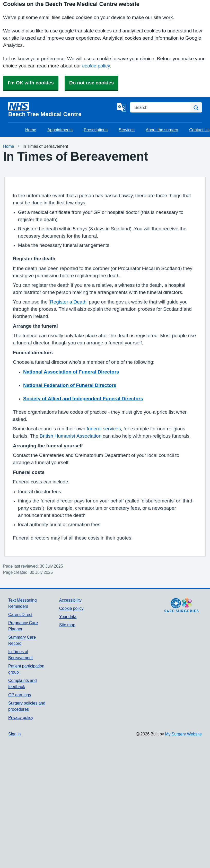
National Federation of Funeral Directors (70, 385)
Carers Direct (20, 614)
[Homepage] (62, 110)
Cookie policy (71, 608)
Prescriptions (96, 130)
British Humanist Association (71, 436)
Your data (68, 617)
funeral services (104, 429)
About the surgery (162, 130)
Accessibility (70, 600)
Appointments (60, 130)
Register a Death (68, 302)
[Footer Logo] (181, 605)
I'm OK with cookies (31, 83)
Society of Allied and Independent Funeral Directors (83, 399)
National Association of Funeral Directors (71, 372)
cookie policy (96, 66)
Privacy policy (21, 717)
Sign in (14, 734)
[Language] (121, 107)
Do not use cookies (91, 83)
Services (127, 130)
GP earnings (20, 695)
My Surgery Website (183, 734)
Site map (67, 625)
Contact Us (199, 130)
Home (31, 130)
